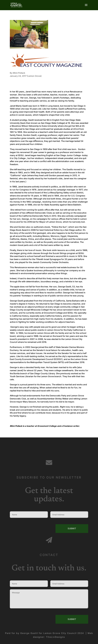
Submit (72, 551)
